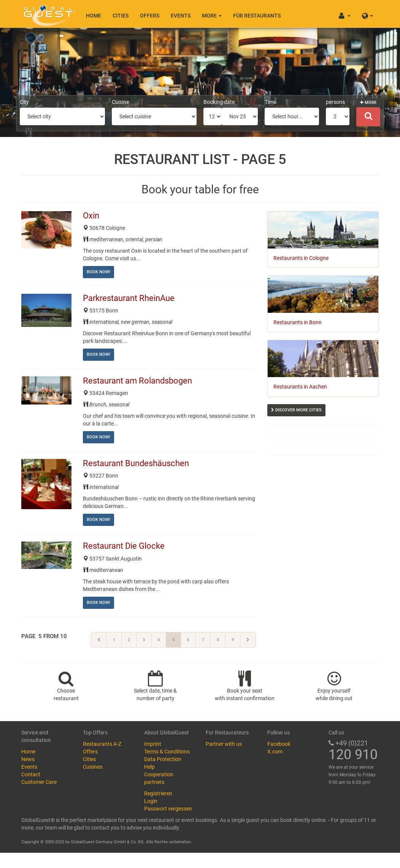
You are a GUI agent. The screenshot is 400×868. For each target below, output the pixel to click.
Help (149, 767)
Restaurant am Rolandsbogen (138, 381)
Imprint (153, 744)
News (28, 759)
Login (151, 801)
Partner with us (224, 744)
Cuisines (93, 767)
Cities (121, 16)
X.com (275, 752)
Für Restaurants (257, 16)
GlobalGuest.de (48, 13)
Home (94, 16)
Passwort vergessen (168, 809)
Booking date (219, 102)
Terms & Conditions (167, 752)
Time (270, 102)
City (24, 102)
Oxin (92, 216)
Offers (150, 16)
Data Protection (163, 759)
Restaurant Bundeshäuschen (137, 463)
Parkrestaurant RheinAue (130, 298)
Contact (31, 774)
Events (181, 16)
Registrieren (158, 793)
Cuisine (120, 102)
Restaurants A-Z (102, 744)
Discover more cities (296, 410)
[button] (367, 14)
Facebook (279, 744)
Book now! (98, 272)
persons (335, 102)
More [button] (212, 16)
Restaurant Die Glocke (125, 546)
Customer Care (39, 782)
